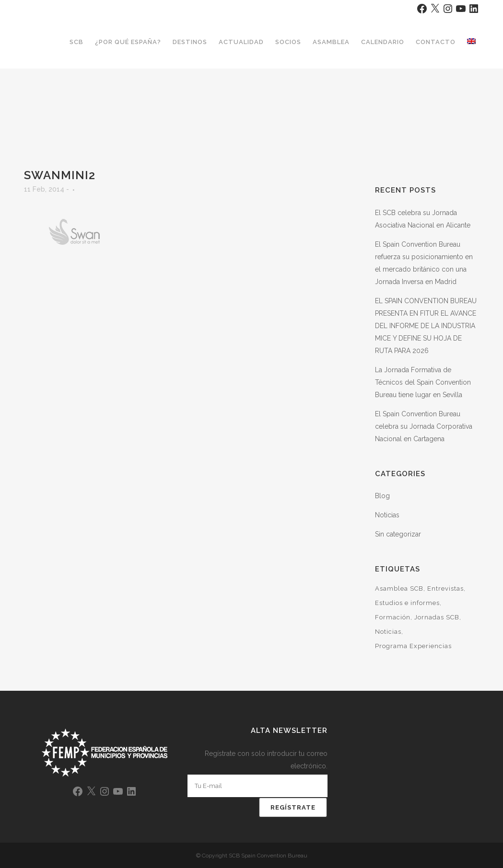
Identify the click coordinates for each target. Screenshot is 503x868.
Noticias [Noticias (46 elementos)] (388, 632)
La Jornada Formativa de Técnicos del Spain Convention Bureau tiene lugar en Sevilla (423, 382)
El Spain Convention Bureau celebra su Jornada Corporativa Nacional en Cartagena (424, 426)
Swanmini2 (60, 175)
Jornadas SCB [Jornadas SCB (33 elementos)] (437, 617)
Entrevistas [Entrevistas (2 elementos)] (445, 588)
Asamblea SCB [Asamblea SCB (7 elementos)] (399, 588)
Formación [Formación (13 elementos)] (393, 617)
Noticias (387, 515)
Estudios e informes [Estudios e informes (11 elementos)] (407, 603)
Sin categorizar (398, 534)
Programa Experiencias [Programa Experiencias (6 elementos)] (413, 646)
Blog (382, 496)
